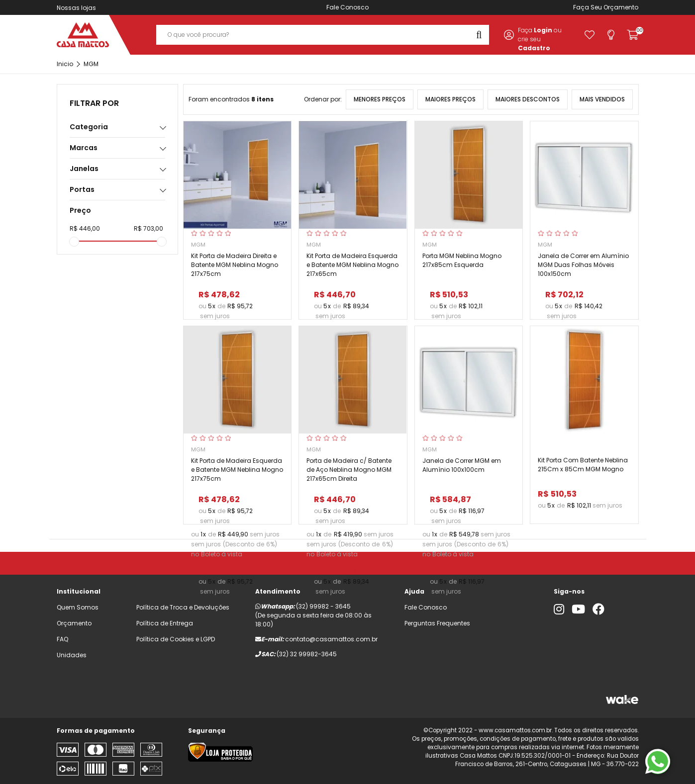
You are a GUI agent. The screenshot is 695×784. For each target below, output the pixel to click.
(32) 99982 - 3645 (323, 606)
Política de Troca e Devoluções (183, 607)
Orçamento (621, 7)
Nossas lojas (76, 8)
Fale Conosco (347, 7)
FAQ (62, 639)
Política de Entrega (165, 623)
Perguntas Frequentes (437, 623)
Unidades (72, 655)
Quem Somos (78, 607)
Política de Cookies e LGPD (176, 639)
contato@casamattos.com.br (331, 639)
